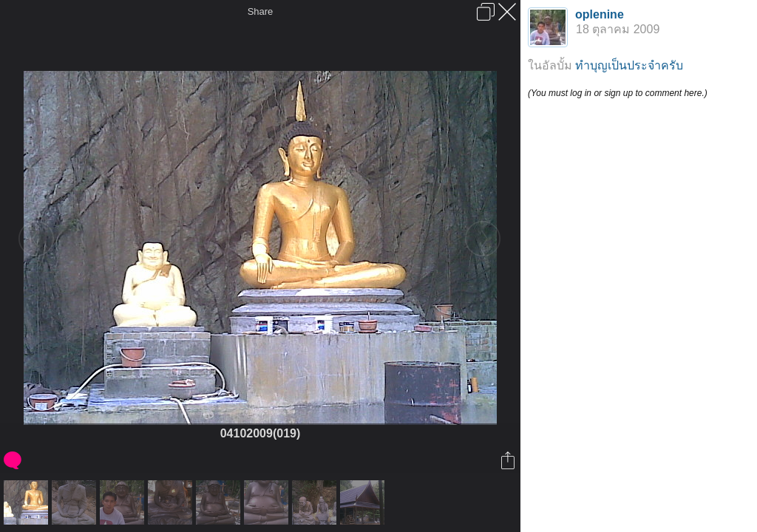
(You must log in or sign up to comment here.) (618, 93)
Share (261, 11)
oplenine (600, 14)
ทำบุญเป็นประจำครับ (629, 65)
